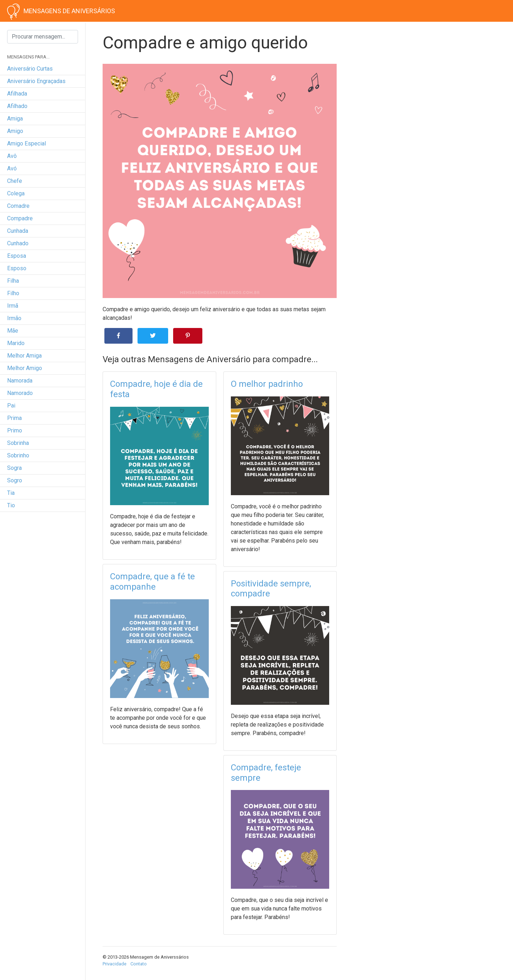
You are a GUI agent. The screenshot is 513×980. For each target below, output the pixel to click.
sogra (14, 468)
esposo (17, 268)
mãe (13, 331)
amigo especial (27, 143)
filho (13, 293)
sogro (15, 480)
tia (11, 493)
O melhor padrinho (267, 384)
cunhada (18, 231)
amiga (15, 119)
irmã (13, 306)
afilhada (17, 94)
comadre (18, 206)
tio (11, 505)
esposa (17, 256)
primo (15, 430)
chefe (15, 181)
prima (14, 418)
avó (12, 168)
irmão (14, 318)
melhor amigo (25, 368)
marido (16, 343)
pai (11, 406)
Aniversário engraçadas (36, 81)
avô (12, 156)
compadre (20, 218)
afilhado (17, 106)
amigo (15, 131)
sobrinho (18, 455)
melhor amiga (24, 356)
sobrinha (18, 443)
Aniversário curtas (30, 69)
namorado (20, 393)
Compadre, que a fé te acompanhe (152, 582)
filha (13, 281)
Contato (139, 964)
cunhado (18, 243)
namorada (20, 381)
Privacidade (115, 964)
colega (16, 193)
